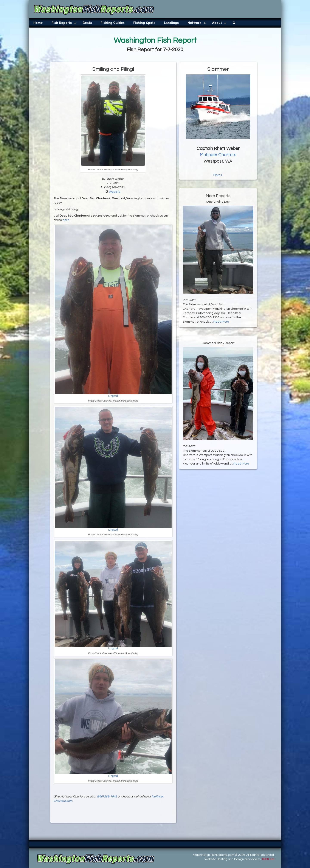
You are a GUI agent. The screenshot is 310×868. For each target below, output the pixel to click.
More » (218, 175)
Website (115, 192)
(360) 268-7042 (107, 797)
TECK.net (268, 859)
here (66, 220)
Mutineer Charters (218, 155)
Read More (221, 322)
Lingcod (113, 396)
